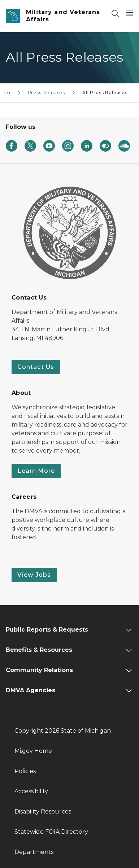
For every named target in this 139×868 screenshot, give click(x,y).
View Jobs (34, 575)
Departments (34, 852)
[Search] (115, 13)
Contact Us (36, 367)
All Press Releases (105, 93)
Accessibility (31, 791)
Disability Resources (43, 812)
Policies (25, 771)
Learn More (36, 471)
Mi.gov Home (33, 751)
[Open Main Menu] (130, 13)
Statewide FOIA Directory (51, 832)
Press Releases (46, 93)
